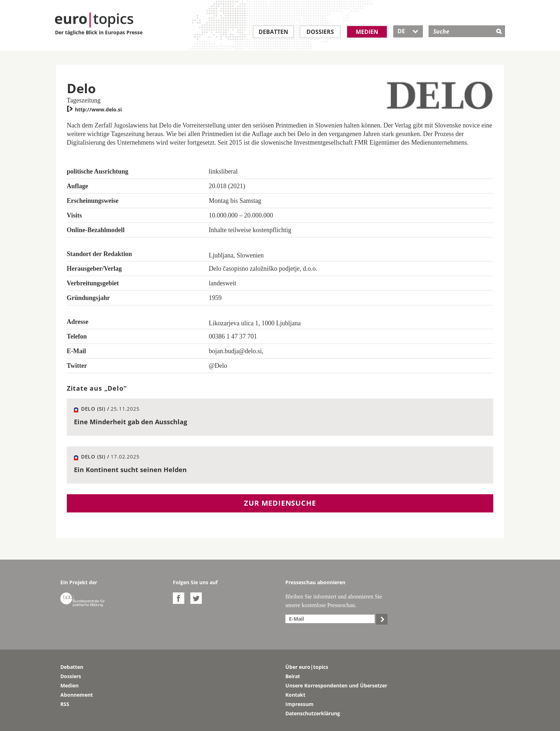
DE (408, 31)
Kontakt (295, 695)
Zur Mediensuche (280, 503)
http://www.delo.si (94, 109)
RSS (65, 704)
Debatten (273, 32)
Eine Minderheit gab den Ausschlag (131, 422)
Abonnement (77, 695)
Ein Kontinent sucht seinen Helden (130, 470)
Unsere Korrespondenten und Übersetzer (336, 685)
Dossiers (320, 32)
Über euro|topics (307, 667)
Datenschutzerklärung (313, 713)
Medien (367, 32)
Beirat (293, 676)
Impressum (299, 704)
